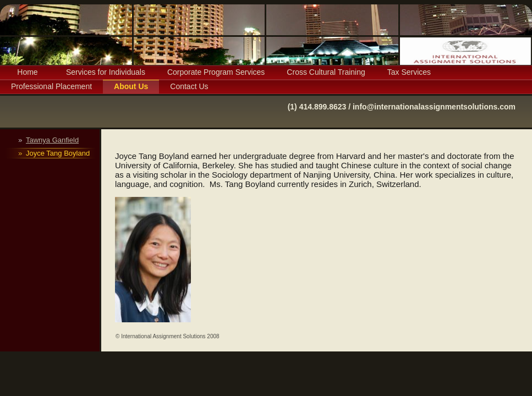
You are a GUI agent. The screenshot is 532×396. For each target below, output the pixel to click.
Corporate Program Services (216, 72)
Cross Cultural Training (326, 72)
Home (27, 72)
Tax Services (409, 72)
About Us (131, 86)
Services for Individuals (106, 72)
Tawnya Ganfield (52, 140)
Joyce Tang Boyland (58, 153)
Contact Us (189, 86)
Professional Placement (51, 86)
